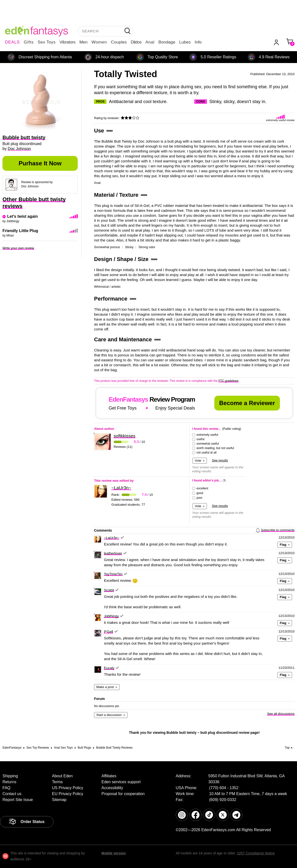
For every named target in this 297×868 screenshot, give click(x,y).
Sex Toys (47, 42)
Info (198, 42)
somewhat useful (208, 444)
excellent (202, 488)
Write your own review (18, 248)
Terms (57, 782)
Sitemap (59, 800)
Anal (150, 42)
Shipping (10, 776)
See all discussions (281, 714)
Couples (119, 42)
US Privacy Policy (68, 788)
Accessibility (112, 788)
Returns (9, 782)
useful (200, 439)
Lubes (185, 42)
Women (99, 42)
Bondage (167, 42)
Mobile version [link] (114, 853)
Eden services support (121, 782)
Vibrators (68, 42)
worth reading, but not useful (215, 448)
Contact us (12, 794)
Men (84, 42)
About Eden (62, 776)
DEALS (12, 42)
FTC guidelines (229, 381)
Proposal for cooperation (123, 794)
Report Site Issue (18, 800)
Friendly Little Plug (20, 231)
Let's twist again (23, 216)
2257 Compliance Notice (256, 853)
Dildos (136, 42)
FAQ (6, 788)
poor (199, 498)
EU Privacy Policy (68, 794)
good (200, 493)
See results (220, 460)
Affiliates (109, 776)
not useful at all (207, 453)
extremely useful (207, 435)
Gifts (29, 42)
